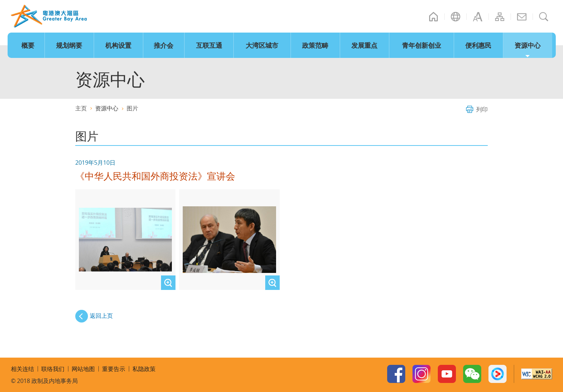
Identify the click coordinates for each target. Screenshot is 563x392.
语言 (456, 17)
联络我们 (522, 17)
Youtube (447, 374)
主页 (433, 17)
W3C (537, 374)
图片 (132, 108)
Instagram (422, 374)
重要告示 (114, 369)
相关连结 (22, 369)
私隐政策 (144, 369)
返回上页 (101, 316)
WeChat (472, 374)
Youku (498, 374)
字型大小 (478, 17)
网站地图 (500, 17)
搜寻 (544, 17)
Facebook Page (396, 374)
